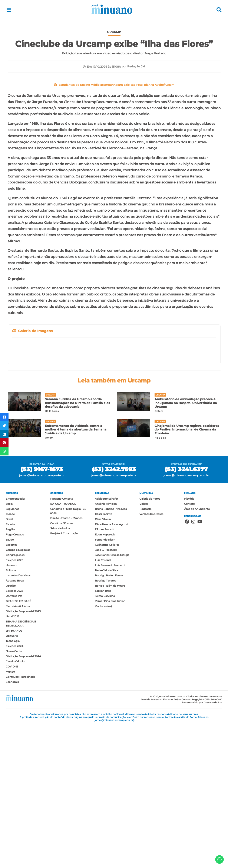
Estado (10, 666)
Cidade (10, 656)
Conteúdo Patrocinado (21, 819)
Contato (189, 646)
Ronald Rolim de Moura (110, 728)
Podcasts (145, 651)
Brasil (9, 661)
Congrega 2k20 (16, 697)
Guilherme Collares (107, 687)
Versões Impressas (151, 656)
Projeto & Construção (64, 675)
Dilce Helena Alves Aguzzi (111, 666)
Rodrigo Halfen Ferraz (109, 718)
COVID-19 (12, 809)
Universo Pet (14, 738)
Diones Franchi (105, 671)
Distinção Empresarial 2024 (23, 798)
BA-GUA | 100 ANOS (63, 646)
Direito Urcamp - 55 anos (66, 660)
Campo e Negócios (18, 692)
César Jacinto (104, 656)
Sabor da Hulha (60, 670)
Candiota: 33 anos (62, 665)
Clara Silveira (103, 661)
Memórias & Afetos (18, 748)
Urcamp (11, 707)
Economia (12, 824)
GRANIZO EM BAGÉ (18, 743)
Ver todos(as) (103, 748)
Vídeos (144, 646)
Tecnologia (13, 783)
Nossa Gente (14, 793)
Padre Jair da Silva (106, 712)
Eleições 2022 (14, 733)
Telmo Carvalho (105, 738)
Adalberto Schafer (106, 641)
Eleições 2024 (14, 788)
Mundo (10, 814)
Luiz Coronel (103, 702)
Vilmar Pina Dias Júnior (110, 743)
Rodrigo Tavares (105, 723)
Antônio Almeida (106, 646)
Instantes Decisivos (18, 718)
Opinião (11, 728)
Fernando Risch (105, 682)
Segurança (12, 651)
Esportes (11, 687)
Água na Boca (15, 723)
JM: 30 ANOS (14, 773)
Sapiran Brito (103, 733)
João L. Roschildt (106, 692)
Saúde (10, 682)
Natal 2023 (13, 758)
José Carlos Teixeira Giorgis (112, 697)
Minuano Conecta (62, 641)
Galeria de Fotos (150, 641)
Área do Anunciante (197, 651)
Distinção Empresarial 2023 (23, 753)
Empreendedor (16, 641)
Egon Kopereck (105, 677)
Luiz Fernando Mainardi (110, 707)
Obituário (12, 778)
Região (10, 671)
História (189, 641)
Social (9, 646)
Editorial (11, 712)
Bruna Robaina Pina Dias (111, 651)
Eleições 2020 (14, 702)
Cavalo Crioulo (15, 803)
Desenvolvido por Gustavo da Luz (202, 845)
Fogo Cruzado (15, 677)
